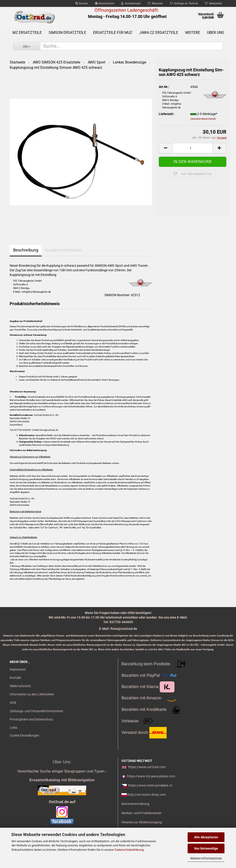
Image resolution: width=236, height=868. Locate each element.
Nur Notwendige (206, 848)
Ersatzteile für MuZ (113, 33)
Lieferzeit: (166, 114)
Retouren (155, 3)
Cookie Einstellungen (24, 735)
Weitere (193, 33)
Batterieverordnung (135, 804)
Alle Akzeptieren (206, 837)
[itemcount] (193, 148)
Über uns (215, 33)
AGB (13, 703)
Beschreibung (26, 250)
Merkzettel (213, 3)
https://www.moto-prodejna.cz (150, 785)
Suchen (82, 3)
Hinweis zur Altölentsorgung (142, 822)
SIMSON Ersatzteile (67, 33)
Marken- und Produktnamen (142, 813)
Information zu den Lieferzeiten (32, 694)
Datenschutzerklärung (129, 850)
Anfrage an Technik (184, 3)
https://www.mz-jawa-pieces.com (151, 776)
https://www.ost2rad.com (147, 767)
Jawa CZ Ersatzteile (159, 33)
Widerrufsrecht (20, 686)
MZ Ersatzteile (27, 33)
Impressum (18, 669)
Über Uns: (62, 762)
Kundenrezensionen (63, 250)
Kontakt (15, 678)
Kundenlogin (131, 3)
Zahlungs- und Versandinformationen (36, 711)
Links (13, 728)
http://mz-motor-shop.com (147, 795)
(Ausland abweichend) (203, 119)
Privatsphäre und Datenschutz (31, 719)
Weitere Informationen (206, 858)
